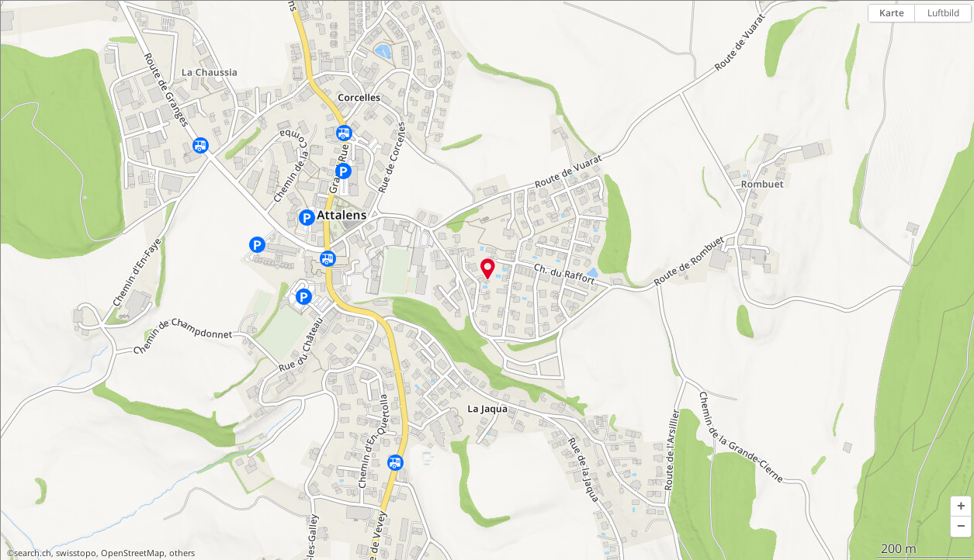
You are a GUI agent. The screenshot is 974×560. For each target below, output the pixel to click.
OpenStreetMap (133, 553)
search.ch (33, 553)
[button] (961, 506)
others (182, 553)
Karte (892, 13)
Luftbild (943, 13)
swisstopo (76, 553)
